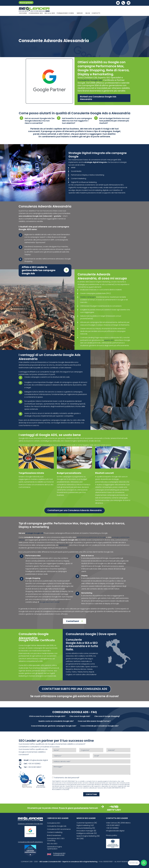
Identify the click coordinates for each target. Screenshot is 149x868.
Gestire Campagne (88, 297)
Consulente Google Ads (90, 80)
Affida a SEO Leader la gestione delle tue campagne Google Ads (39, 270)
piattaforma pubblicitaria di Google (91, 537)
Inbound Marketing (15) (86, 828)
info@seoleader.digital (115, 831)
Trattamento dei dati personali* (67, 778)
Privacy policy (112, 835)
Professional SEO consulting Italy (59, 854)
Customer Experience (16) (87, 823)
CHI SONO (23, 13)
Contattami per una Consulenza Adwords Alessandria (75, 510)
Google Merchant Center (50, 602)
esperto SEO (109, 340)
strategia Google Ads (34, 533)
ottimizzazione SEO (116, 185)
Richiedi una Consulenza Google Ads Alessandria (98, 98)
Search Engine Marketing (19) (88, 836)
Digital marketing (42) (85, 825)
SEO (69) (80, 839)
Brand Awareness (54, 835)
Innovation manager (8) (86, 831)
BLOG (88, 13)
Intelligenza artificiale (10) (87, 833)
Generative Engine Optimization (54, 848)
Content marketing (55, 832)
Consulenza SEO (54, 823)
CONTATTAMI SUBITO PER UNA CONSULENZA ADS (74, 689)
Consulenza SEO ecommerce (59, 829)
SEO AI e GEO (50, 13)
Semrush (93, 808)
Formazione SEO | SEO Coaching (56, 839)
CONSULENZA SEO (36, 13)
